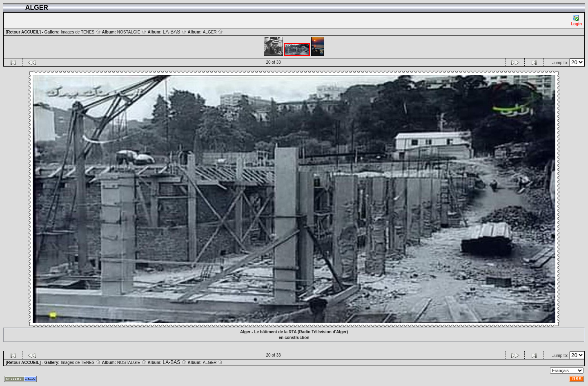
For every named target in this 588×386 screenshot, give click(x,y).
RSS (577, 379)
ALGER (213, 32)
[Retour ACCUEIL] (23, 32)
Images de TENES (81, 32)
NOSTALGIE (132, 32)
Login (576, 21)
